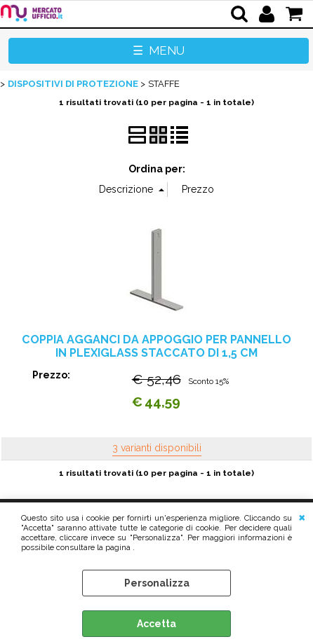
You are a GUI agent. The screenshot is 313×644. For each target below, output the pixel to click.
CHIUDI (302, 516)
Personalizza (157, 583)
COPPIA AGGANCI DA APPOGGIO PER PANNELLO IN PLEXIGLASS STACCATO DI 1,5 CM (156, 346)
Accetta (156, 624)
